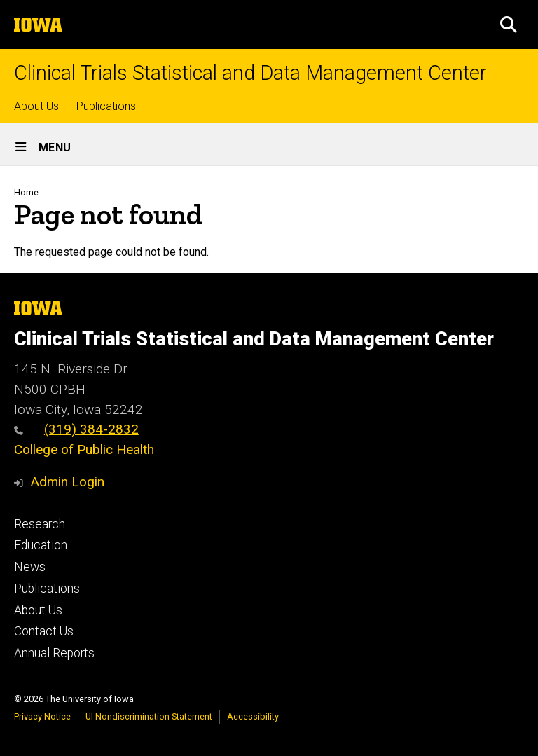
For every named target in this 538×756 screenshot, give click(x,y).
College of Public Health (84, 449)
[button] (509, 25)
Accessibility (253, 716)
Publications (106, 106)
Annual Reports (54, 653)
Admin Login (67, 482)
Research (40, 524)
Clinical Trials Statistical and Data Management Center (250, 73)
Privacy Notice (42, 716)
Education (41, 545)
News (30, 567)
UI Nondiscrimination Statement (149, 716)
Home (26, 192)
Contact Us (44, 631)
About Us (36, 106)
